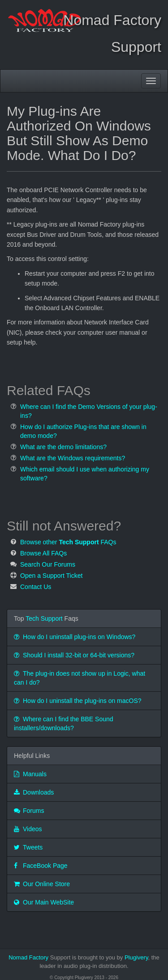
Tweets (28, 847)
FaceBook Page (41, 866)
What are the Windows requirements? (73, 458)
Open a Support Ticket (51, 576)
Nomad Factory (28, 957)
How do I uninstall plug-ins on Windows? (75, 637)
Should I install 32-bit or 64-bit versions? (74, 655)
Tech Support (44, 618)
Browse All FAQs (43, 553)
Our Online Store (42, 884)
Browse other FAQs (68, 542)
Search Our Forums (48, 564)
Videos (28, 829)
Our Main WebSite (44, 902)
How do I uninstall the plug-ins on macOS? (78, 701)
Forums (29, 811)
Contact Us (36, 587)
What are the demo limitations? (63, 447)
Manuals (30, 774)
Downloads (34, 792)
